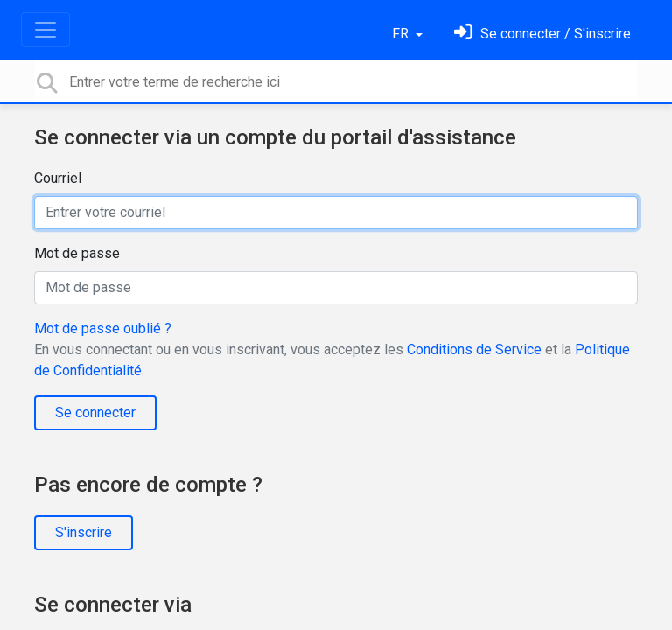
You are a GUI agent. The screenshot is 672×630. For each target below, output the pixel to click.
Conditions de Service (474, 350)
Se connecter (95, 413)
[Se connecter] (542, 34)
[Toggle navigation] (45, 30)
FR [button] (402, 34)
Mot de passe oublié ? (103, 329)
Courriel (58, 178)
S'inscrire (84, 532)
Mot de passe (77, 253)
